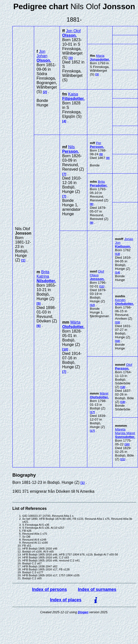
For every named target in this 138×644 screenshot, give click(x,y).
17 (92, 412)
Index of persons (50, 589)
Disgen (83, 612)
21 (123, 459)
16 (118, 341)
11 (102, 286)
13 (118, 254)
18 (123, 387)
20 (127, 444)
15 (118, 322)
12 (92, 305)
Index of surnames (97, 589)
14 (118, 273)
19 (123, 402)
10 (65, 349)
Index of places (66, 600)
